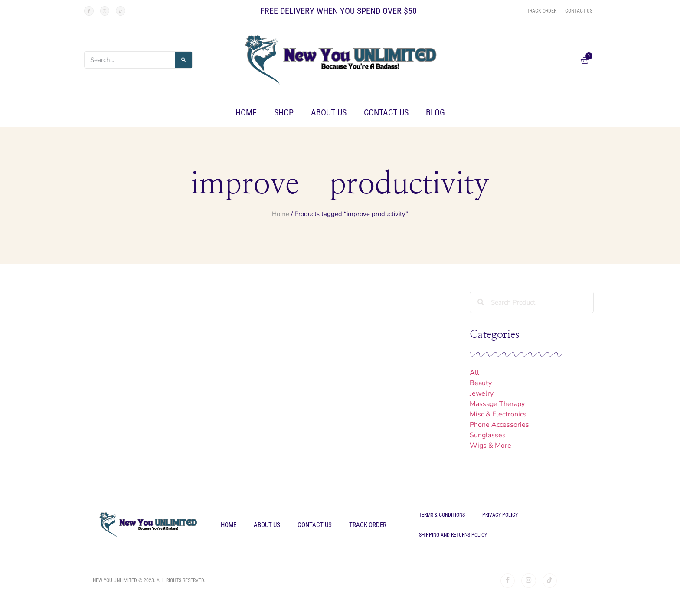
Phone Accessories (499, 425)
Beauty (481, 383)
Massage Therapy (497, 404)
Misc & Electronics (498, 414)
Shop (284, 112)
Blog (435, 112)
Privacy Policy (500, 515)
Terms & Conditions (442, 515)
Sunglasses (488, 435)
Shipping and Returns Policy (453, 535)
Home (246, 112)
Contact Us (386, 112)
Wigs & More (490, 446)
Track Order (368, 525)
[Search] (183, 60)
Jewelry (482, 393)
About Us (329, 112)
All (474, 373)
